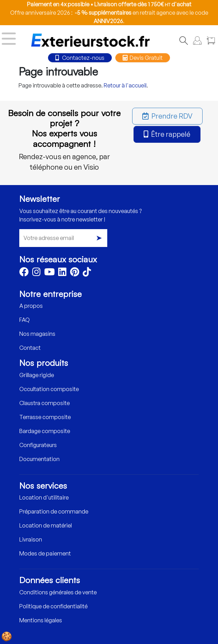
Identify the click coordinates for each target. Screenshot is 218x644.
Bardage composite (45, 431)
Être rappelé (167, 134)
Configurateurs (38, 445)
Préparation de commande (54, 511)
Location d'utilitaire (44, 497)
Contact (30, 348)
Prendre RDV (167, 116)
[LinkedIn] (62, 273)
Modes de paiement (45, 553)
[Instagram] (36, 273)
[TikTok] (87, 273)
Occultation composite (49, 389)
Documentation (39, 459)
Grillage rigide (37, 375)
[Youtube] (49, 273)
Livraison (31, 539)
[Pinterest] (75, 273)
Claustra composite (45, 403)
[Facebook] (24, 273)
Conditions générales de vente (58, 592)
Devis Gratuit (143, 58)
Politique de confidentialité (53, 606)
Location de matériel (46, 525)
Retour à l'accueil (125, 85)
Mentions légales (41, 620)
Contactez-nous (80, 58)
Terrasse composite (45, 417)
